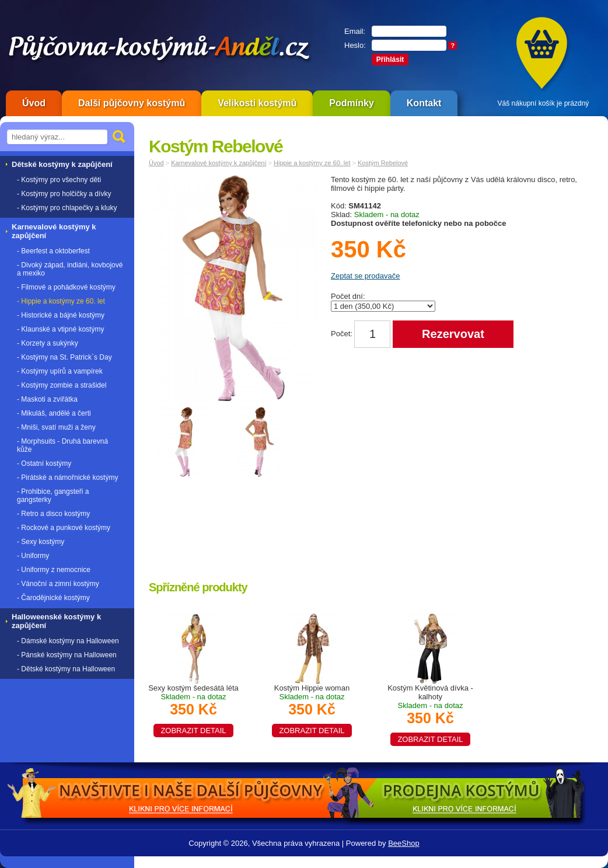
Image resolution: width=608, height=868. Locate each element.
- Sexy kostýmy (41, 542)
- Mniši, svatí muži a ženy (56, 427)
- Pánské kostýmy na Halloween (67, 655)
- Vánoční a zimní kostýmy (58, 584)
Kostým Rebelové (383, 163)
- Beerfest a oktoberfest (53, 251)
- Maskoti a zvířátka (47, 399)
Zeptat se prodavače (366, 276)
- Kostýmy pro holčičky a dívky (64, 194)
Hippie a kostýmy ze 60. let (312, 163)
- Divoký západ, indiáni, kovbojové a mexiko (70, 269)
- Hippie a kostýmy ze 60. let (61, 301)
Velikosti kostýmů (257, 103)
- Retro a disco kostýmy (53, 514)
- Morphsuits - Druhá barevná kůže (62, 445)
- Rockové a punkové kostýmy (64, 528)
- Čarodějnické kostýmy (53, 598)
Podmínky (351, 103)
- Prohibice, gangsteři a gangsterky (53, 496)
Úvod (34, 103)
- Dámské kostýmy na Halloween (68, 641)
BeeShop (404, 843)
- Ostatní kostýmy (44, 463)
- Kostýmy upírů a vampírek (60, 371)
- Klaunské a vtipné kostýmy (60, 329)
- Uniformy (33, 556)
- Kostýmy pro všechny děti (59, 180)
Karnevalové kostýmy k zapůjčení (219, 163)
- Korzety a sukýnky (48, 343)
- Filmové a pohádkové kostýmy (66, 287)
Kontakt (424, 103)
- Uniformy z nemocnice (54, 570)
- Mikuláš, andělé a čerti (54, 413)
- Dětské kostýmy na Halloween (66, 669)
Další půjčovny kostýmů (132, 103)
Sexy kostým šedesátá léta (193, 709)
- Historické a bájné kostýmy (61, 315)
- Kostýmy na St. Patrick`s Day (64, 357)
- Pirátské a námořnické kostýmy (67, 477)
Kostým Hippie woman (312, 709)
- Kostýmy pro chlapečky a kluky (67, 208)
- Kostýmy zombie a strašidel (62, 385)
